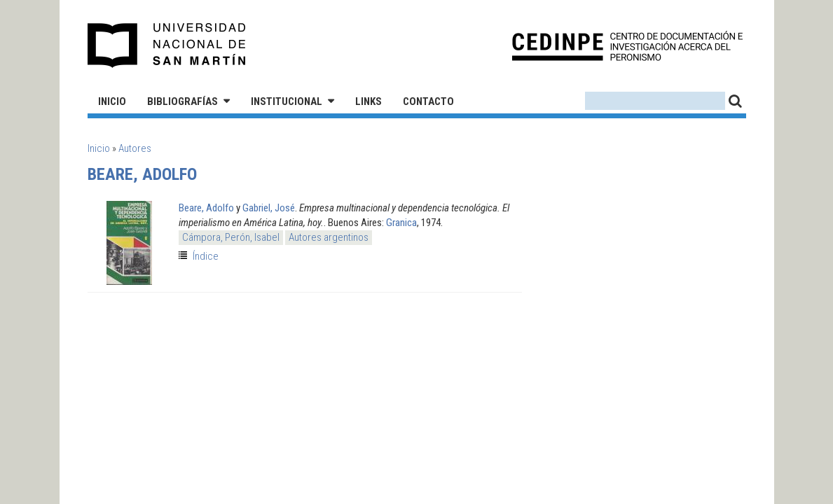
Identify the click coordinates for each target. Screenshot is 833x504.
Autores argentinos (329, 237)
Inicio (112, 101)
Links (369, 101)
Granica (401, 223)
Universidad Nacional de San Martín (167, 45)
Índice (206, 256)
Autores (135, 148)
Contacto (428, 101)
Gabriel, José (269, 208)
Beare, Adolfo (206, 208)
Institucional (287, 101)
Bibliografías (183, 101)
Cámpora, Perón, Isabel (231, 237)
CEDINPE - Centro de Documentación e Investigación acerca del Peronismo (627, 46)
